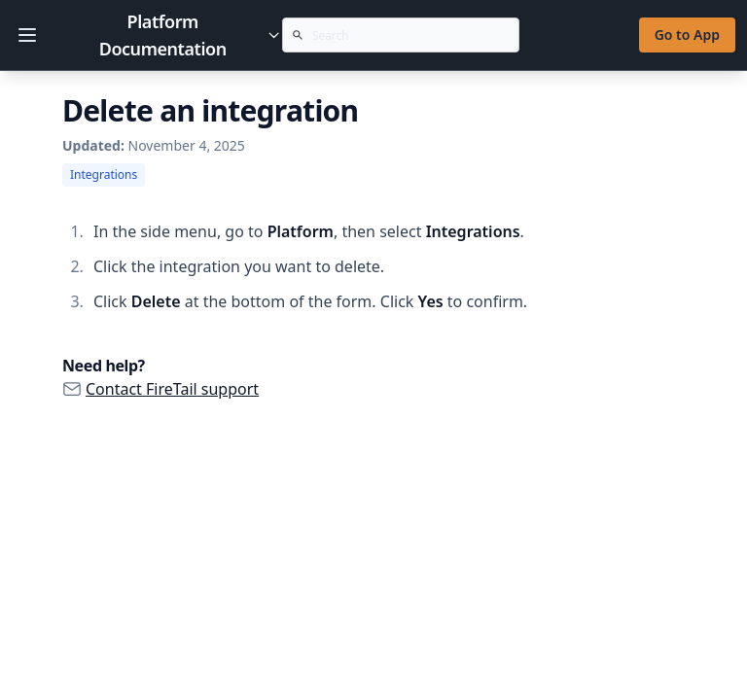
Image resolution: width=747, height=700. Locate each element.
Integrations (104, 175)
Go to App (687, 35)
